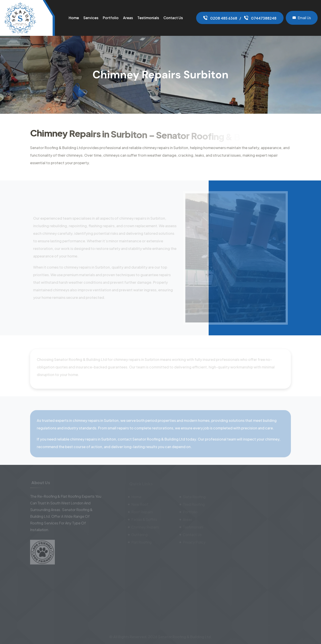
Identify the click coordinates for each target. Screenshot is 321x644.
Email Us (302, 18)
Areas (128, 18)
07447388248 (260, 18)
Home (74, 18)
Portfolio (111, 18)
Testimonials (148, 18)
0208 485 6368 (220, 18)
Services (91, 18)
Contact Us (173, 18)
